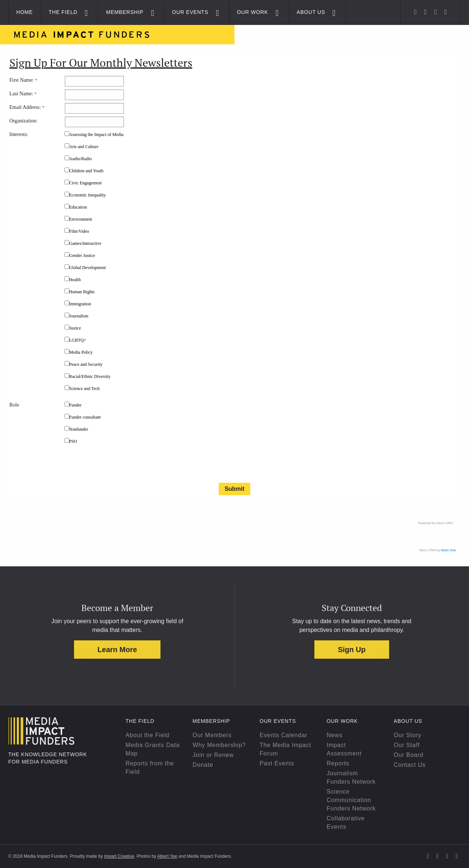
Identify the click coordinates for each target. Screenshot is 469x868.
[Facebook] (426, 12)
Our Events (190, 12)
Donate (203, 765)
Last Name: (23, 94)
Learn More (117, 650)
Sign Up (352, 650)
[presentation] (120, 465)
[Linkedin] (435, 12)
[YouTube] (445, 12)
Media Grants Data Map (153, 749)
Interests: (19, 134)
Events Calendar (284, 735)
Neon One (448, 550)
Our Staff (407, 745)
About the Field (148, 735)
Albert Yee (167, 856)
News (335, 735)
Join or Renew (213, 755)
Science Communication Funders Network (351, 800)
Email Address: (27, 107)
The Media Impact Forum (286, 749)
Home (25, 12)
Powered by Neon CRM (435, 523)
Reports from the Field (150, 768)
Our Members (212, 735)
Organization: (24, 121)
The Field (63, 12)
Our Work (253, 12)
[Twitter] (415, 12)
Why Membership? (219, 745)
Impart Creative (119, 856)
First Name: (23, 80)
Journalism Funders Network (351, 777)
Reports (338, 763)
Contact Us (410, 765)
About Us (311, 12)
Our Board (409, 755)
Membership (125, 12)
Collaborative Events (346, 823)
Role (14, 405)
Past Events (277, 763)
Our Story (408, 735)
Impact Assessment (344, 749)
